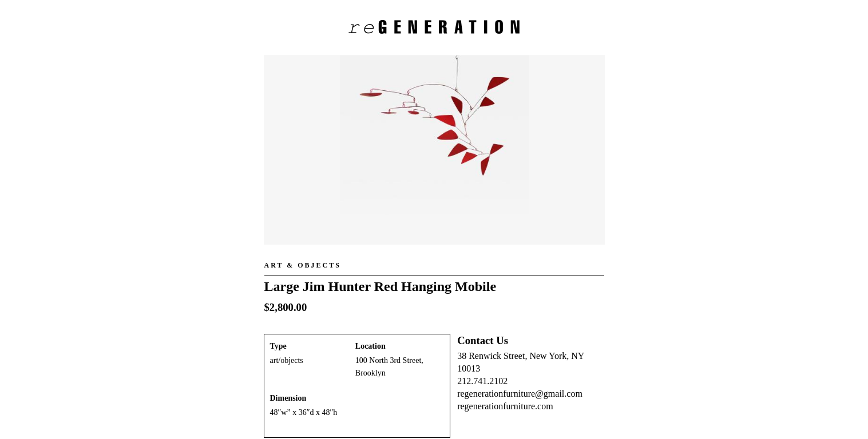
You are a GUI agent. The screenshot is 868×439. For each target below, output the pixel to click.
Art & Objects (303, 265)
